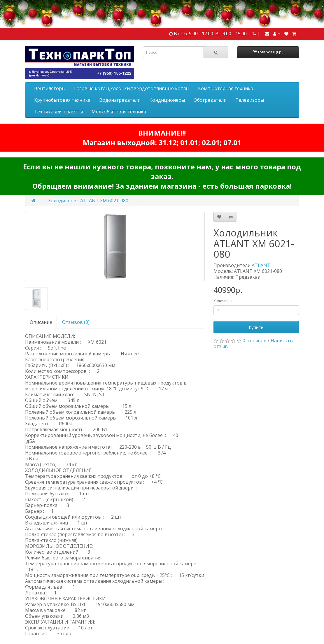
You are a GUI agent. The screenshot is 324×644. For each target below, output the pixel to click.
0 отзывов (255, 341)
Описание (41, 322)
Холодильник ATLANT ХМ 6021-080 (88, 201)
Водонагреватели (120, 100)
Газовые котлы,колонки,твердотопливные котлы (132, 88)
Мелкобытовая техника (119, 112)
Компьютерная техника (226, 88)
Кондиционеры (167, 100)
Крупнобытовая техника (62, 100)
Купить (256, 327)
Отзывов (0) (76, 322)
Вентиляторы (50, 88)
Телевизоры (250, 100)
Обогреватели (210, 100)
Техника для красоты (58, 112)
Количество (224, 301)
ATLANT (261, 265)
